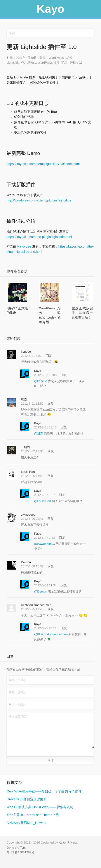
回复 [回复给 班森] (51, 404)
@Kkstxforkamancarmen (51, 634)
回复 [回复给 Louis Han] (51, 476)
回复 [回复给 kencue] (49, 356)
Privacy (72, 842)
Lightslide (13, 62)
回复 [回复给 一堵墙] (51, 451)
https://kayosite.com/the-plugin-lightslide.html (39, 237)
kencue (26, 352)
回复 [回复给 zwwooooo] (51, 519)
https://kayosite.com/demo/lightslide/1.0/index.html (43, 164)
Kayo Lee (24, 247)
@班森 (39, 433)
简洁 (64, 62)
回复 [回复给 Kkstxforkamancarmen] (51, 609)
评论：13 (76, 62)
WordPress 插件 (49, 62)
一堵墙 (26, 447)
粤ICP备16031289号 (21, 852)
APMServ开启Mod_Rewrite (26, 823)
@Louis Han (43, 501)
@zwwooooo (43, 544)
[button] (11, 752)
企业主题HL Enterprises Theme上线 (33, 815)
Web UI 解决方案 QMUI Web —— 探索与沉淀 (40, 807)
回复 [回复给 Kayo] (64, 375)
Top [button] (22, 847)
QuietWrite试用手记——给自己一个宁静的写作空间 (44, 791)
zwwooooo (28, 515)
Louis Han (28, 472)
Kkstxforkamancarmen (36, 605)
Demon (26, 562)
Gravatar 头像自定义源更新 (27, 799)
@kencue (41, 381)
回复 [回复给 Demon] (51, 566)
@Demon (41, 591)
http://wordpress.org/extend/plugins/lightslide (39, 200)
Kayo (38, 371)
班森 (24, 399)
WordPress (56, 58)
